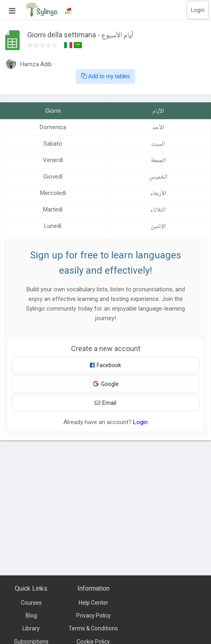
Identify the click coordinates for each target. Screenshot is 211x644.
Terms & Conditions (93, 628)
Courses (31, 603)
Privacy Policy (93, 616)
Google (105, 384)
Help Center (93, 603)
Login (198, 10)
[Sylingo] (41, 10)
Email (105, 403)
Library (31, 628)
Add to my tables (105, 76)
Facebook (105, 365)
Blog (31, 616)
